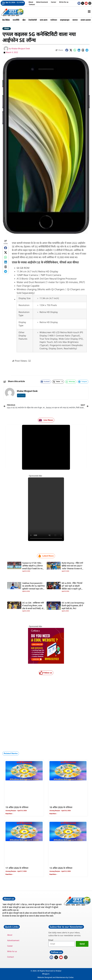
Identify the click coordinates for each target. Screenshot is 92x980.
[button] (67, 50)
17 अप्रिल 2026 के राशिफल (17, 868)
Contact (32, 4)
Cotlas (71, 977)
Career (54, 2)
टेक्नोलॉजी (33, 20)
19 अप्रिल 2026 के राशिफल (17, 807)
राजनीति (16, 20)
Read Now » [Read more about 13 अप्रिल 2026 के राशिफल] (53, 874)
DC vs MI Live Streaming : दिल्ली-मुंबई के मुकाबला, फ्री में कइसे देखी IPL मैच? (73, 606)
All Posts (21, 395)
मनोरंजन (54, 20)
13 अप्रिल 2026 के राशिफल (61, 868)
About (31, 2)
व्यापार (76, 20)
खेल (24, 20)
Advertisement (42, 2)
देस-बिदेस (6, 20)
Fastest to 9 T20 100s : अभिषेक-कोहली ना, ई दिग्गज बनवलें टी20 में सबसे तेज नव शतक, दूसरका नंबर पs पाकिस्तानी (32, 569)
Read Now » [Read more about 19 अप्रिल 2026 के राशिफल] (9, 814)
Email (51, 940)
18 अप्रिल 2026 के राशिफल (61, 807)
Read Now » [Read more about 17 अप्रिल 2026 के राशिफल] (9, 874)
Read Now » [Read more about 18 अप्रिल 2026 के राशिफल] (53, 814)
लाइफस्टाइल (65, 20)
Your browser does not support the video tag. (46, 509)
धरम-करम (44, 20)
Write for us (64, 2)
